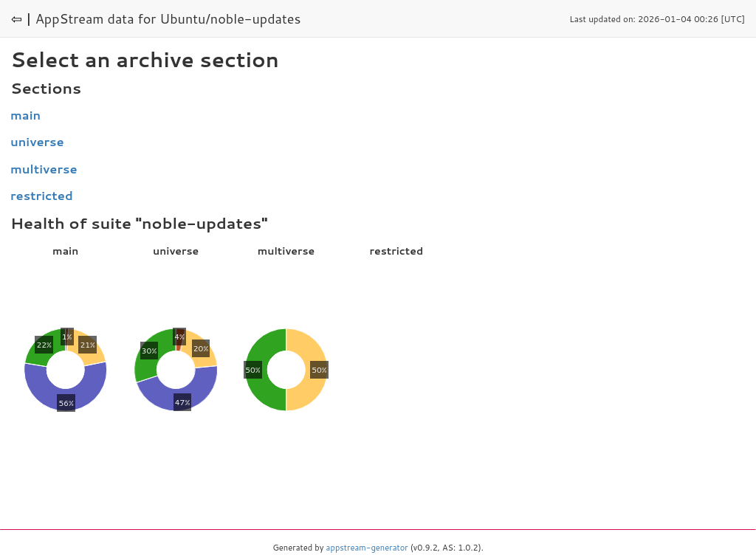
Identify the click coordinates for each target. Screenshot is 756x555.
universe (37, 141)
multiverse (44, 169)
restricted (42, 195)
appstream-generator (367, 548)
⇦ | (21, 18)
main (25, 115)
